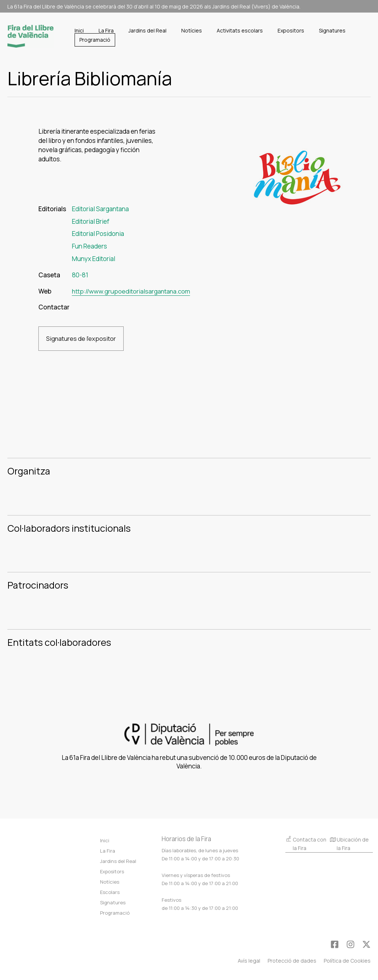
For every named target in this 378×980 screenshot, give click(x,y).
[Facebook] (335, 944)
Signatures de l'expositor (81, 338)
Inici (105, 840)
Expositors (112, 871)
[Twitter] (366, 944)
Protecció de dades (292, 961)
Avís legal (249, 961)
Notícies (110, 882)
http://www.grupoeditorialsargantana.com (133, 291)
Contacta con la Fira (306, 844)
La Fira (108, 851)
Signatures (113, 902)
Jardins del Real (118, 861)
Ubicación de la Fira (349, 844)
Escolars (110, 892)
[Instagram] (350, 944)
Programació (115, 913)
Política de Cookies (347, 961)
